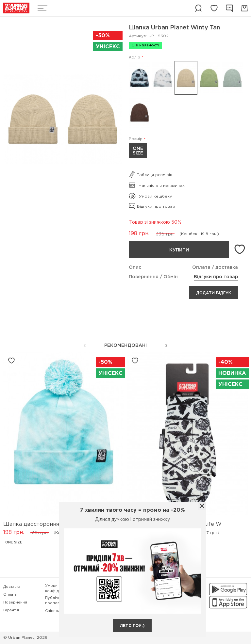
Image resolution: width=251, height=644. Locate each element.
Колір (134, 57)
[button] (166, 346)
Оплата (10, 595)
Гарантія (11, 610)
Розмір (136, 139)
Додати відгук (214, 293)
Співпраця (55, 611)
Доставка (12, 587)
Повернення (15, 603)
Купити (179, 250)
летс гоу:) (132, 626)
